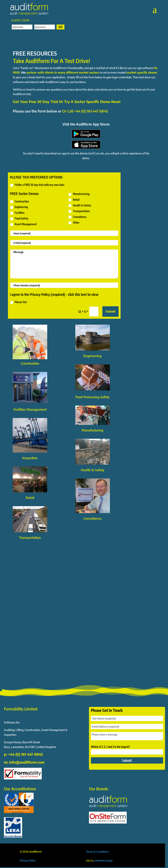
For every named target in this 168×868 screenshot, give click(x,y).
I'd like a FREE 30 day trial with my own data (37, 185)
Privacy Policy (28, 860)
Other (74, 223)
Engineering (19, 207)
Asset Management (23, 224)
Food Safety (19, 219)
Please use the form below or (60, 111)
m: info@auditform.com (24, 762)
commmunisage (103, 860)
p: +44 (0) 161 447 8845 (23, 754)
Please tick (18, 302)
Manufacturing (79, 194)
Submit (110, 311)
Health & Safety (80, 206)
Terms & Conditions (97, 852)
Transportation (79, 211)
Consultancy (77, 217)
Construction (19, 202)
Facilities (17, 213)
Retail (74, 200)
